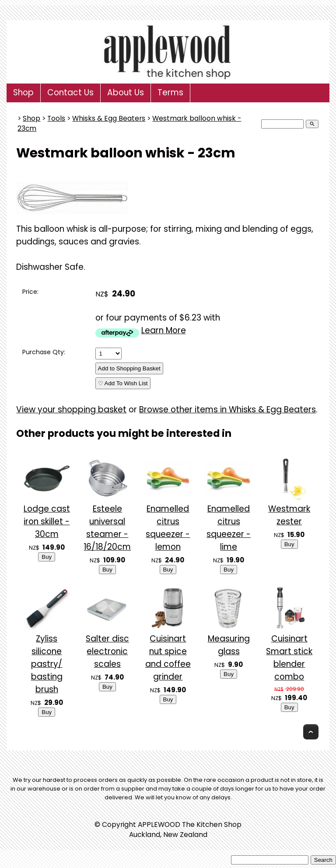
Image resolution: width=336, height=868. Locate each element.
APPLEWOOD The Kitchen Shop (190, 824)
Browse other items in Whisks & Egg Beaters (227, 410)
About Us (126, 92)
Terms (170, 92)
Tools (56, 118)
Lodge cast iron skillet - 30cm (47, 521)
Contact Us (70, 92)
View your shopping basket (71, 410)
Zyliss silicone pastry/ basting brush (47, 664)
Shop (23, 92)
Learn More (164, 330)
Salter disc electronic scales (107, 651)
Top (311, 732)
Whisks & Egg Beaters (109, 118)
